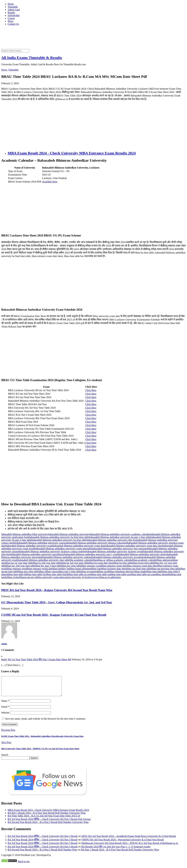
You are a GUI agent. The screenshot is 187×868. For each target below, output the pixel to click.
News (10, 21)
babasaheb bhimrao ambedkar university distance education (97, 543)
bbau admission (165, 560)
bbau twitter (14, 577)
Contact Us (13, 24)
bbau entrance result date (40, 569)
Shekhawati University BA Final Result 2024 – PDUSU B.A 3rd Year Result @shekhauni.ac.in (130, 847)
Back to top (24, 865)
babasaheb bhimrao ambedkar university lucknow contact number (53, 551)
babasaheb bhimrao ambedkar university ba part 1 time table (120, 537)
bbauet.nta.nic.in (28, 577)
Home (11, 4)
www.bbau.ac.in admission (107, 577)
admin (4, 644)
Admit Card (14, 10)
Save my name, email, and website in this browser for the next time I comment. (45, 722)
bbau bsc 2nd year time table (21, 566)
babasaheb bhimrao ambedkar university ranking (67, 557)
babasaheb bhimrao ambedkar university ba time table (59, 540)
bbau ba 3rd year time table (75, 563)
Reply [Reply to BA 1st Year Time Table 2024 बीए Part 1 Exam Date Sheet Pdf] (4, 659)
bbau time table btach (57, 574)
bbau (95, 560)
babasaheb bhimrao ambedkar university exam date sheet (134, 546)
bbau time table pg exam (144, 574)
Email (5, 711)
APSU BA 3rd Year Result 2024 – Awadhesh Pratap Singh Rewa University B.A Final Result (129, 840)
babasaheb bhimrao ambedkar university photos (143, 554)
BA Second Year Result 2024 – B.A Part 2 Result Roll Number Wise (42, 853)
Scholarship (14, 15)
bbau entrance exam (91, 566)
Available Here (50, 182)
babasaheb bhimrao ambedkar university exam (29, 546)
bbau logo (97, 569)
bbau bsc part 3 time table (49, 566)
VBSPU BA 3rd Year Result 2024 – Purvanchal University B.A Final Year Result (123, 843)
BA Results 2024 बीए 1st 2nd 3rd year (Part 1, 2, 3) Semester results (116, 850)
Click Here (91, 390)
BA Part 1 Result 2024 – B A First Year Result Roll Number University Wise (47, 817)
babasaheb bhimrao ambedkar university (69, 534)
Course (11, 18)
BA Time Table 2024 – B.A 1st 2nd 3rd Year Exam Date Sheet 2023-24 (44, 820)
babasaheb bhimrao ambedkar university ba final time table (59, 537)
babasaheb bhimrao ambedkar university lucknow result (115, 551)
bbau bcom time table (143, 563)
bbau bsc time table (71, 566)
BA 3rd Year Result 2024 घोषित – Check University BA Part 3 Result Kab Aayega (49, 823)
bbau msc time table (29, 571)
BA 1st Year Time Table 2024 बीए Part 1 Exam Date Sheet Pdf (40, 659)
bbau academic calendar (120, 560)
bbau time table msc (121, 574)
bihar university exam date (50, 577)
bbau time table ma (101, 574)
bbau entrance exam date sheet (142, 566)
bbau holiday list (61, 569)
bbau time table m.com (80, 574)
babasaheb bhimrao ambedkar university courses (42, 543)
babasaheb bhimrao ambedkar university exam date (79, 546)
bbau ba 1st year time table (19, 563)
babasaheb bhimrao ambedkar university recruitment (119, 557)
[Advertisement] (93, 126)
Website (5, 716)
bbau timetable (164, 574)
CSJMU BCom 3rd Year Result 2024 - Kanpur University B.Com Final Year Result (54, 615)
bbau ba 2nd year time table (47, 563)
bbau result (104, 571)
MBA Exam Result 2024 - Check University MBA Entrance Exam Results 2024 (72, 153)
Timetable (13, 7)
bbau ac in (103, 560)
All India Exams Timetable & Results (32, 58)
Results (11, 12)
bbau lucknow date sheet (114, 569)
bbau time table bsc (36, 574)
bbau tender (141, 571)
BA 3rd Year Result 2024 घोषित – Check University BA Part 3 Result (43, 840)
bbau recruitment (90, 571)
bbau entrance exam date (114, 566)
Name (5, 705)
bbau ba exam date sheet (101, 563)
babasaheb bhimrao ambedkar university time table (44, 560)
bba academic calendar (81, 560)
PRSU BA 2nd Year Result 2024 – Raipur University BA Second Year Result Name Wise (57, 590)
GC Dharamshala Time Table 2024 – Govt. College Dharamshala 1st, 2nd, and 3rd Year (57, 602)
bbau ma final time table (139, 569)
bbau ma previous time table (166, 569)
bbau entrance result (17, 569)
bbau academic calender (145, 560)
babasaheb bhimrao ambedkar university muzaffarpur (37, 554)
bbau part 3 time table (70, 571)
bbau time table (155, 571)
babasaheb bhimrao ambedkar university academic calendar (120, 534)
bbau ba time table (123, 563)
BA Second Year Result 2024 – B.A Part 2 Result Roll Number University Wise (48, 826)
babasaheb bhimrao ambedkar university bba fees (112, 540)
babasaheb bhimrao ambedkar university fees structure (120, 549)
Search (5, 759)
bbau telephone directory (122, 571)
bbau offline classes (49, 571)
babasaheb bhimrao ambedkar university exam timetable (63, 549)
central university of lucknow (78, 577)
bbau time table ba (17, 574)
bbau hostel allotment (81, 569)
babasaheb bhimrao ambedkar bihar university (25, 534)
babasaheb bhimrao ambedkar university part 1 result (92, 554)
